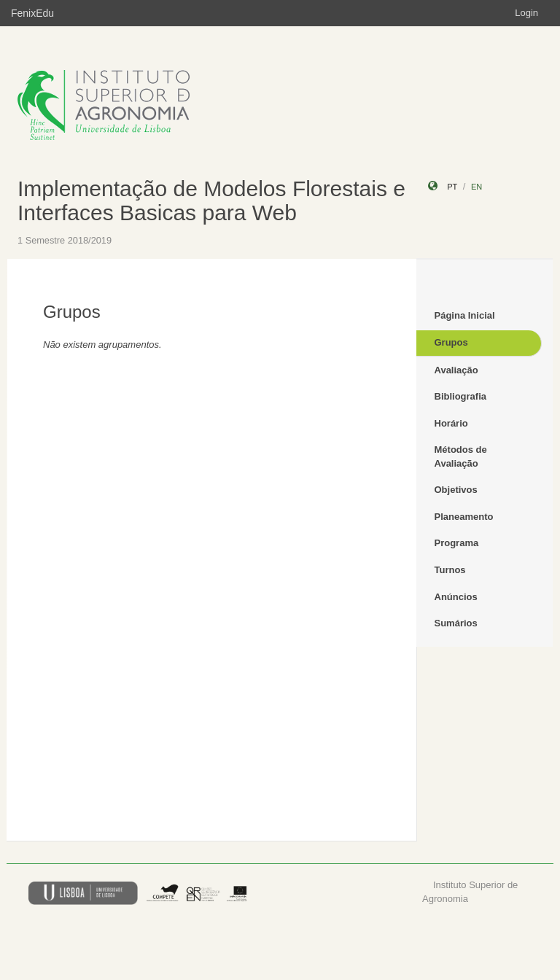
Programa (457, 543)
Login (526, 13)
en (477, 187)
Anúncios (456, 597)
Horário (451, 423)
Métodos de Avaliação (461, 456)
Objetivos (456, 490)
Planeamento (464, 517)
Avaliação (456, 370)
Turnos (450, 570)
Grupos (451, 342)
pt (452, 187)
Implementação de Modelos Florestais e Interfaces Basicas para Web (211, 201)
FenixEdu (32, 13)
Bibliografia (461, 396)
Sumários (456, 623)
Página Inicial (465, 315)
